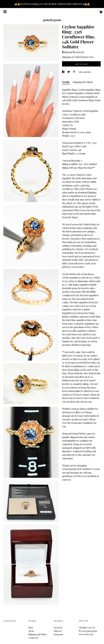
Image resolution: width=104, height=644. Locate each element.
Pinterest (58, 631)
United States (81, 57)
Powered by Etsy (86, 634)
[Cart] (101, 12)
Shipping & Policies (83, 82)
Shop (31, 628)
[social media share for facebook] (63, 72)
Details (66, 82)
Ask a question (85, 72)
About (31, 631)
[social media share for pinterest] (74, 72)
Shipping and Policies (38, 634)
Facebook (58, 628)
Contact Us (33, 638)
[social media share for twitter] (69, 72)
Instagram (58, 634)
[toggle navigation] (5, 12)
